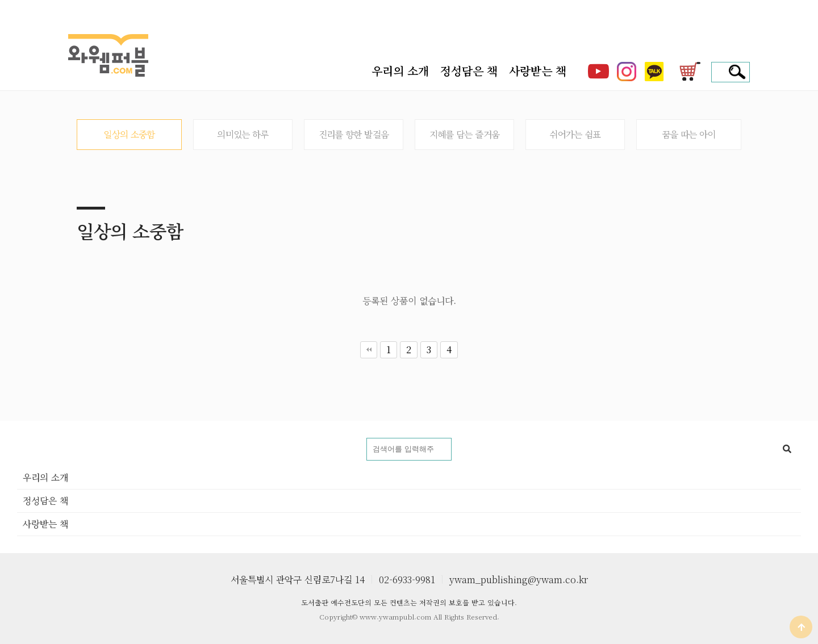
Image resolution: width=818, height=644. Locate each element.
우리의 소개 (400, 71)
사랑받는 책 (538, 71)
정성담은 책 (469, 71)
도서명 (17, 438)
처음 (369, 350)
